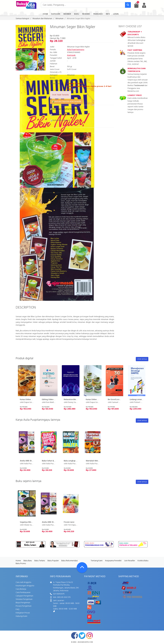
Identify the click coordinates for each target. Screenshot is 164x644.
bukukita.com (87, 642)
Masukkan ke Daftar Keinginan (64, 109)
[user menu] (144, 5)
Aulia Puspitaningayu (76, 50)
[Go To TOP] (82, 568)
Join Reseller (130, 561)
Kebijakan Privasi (23, 613)
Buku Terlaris (40, 561)
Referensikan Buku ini (60, 120)
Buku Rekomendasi (70, 561)
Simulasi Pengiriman (24, 599)
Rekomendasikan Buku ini (62, 115)
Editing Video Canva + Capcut (54, 400)
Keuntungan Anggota (25, 586)
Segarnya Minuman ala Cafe (31, 522)
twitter (82, 636)
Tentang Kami (97, 561)
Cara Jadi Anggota (23, 582)
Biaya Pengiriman (23, 603)
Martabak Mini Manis (94, 461)
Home (18, 561)
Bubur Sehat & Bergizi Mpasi (54, 461)
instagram (89, 636)
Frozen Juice (69, 522)
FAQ (18, 609)
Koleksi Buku (143, 561)
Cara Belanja (21, 589)
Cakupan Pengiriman (24, 596)
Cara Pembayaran (23, 593)
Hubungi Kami (21, 616)
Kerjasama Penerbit (113, 561)
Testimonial (139, 86)
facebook (75, 636)
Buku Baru (28, 561)
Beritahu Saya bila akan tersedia (66, 101)
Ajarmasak (71, 55)
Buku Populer (53, 561)
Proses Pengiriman (24, 606)
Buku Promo (21, 564)
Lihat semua (142, 359)
